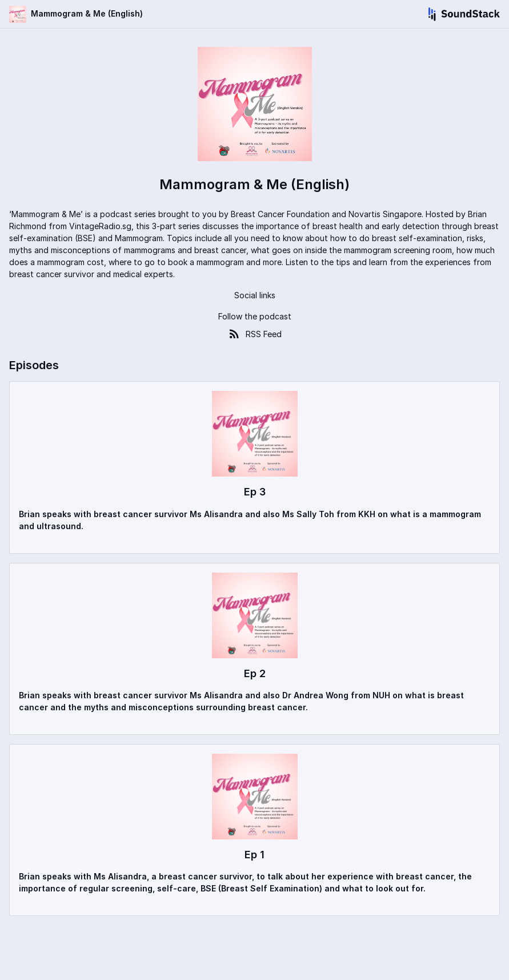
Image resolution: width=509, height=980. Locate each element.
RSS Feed (254, 334)
